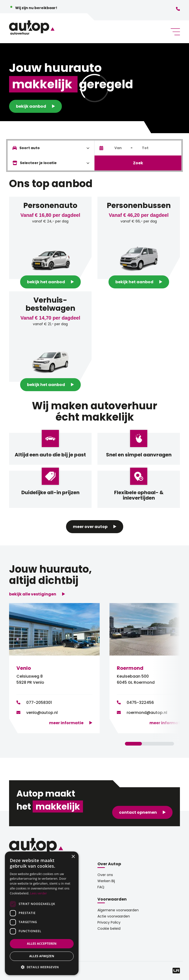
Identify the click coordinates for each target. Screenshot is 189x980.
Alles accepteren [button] (42, 944)
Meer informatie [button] (66, 723)
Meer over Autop (90, 527)
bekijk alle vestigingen (33, 594)
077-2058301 (39, 703)
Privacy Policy (109, 922)
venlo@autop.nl (42, 713)
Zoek (138, 163)
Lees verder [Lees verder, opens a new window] (39, 893)
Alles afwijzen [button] (42, 956)
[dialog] (42, 913)
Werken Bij (106, 881)
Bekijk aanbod (31, 106)
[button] (42, 967)
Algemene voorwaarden (118, 910)
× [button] (73, 857)
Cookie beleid (109, 928)
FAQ (101, 887)
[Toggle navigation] (174, 32)
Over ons (105, 875)
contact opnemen (138, 812)
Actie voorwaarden (114, 916)
